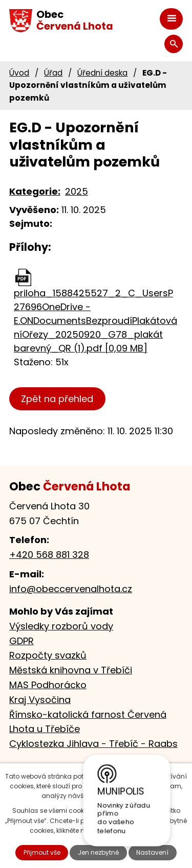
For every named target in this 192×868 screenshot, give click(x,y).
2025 (77, 191)
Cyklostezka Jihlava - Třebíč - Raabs (93, 744)
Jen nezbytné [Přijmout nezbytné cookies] (98, 852)
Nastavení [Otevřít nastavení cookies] (152, 852)
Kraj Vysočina (40, 700)
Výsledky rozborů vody (61, 626)
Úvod (19, 73)
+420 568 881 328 (49, 555)
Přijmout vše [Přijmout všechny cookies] (42, 852)
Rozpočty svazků (48, 655)
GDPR (22, 641)
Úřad (53, 73)
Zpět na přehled (57, 399)
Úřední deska (102, 73)
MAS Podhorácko (48, 685)
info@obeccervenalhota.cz (71, 589)
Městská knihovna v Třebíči (71, 670)
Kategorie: (35, 191)
